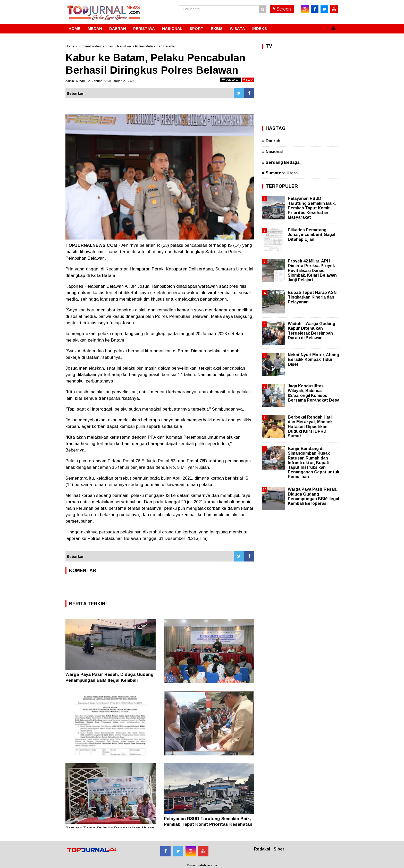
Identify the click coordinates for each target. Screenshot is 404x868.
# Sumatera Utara (280, 173)
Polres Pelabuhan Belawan (156, 46)
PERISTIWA (144, 28)
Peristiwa (124, 46)
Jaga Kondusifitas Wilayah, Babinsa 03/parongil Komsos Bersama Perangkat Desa (314, 393)
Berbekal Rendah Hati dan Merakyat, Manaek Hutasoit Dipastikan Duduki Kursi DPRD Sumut (310, 427)
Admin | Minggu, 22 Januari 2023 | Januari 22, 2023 (100, 81)
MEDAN (95, 28)
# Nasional (272, 152)
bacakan (230, 79)
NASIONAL (172, 28)
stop (248, 79)
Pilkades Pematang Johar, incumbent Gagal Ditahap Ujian (312, 235)
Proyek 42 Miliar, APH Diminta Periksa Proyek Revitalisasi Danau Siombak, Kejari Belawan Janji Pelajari (312, 270)
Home (70, 46)
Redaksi (262, 849)
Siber (279, 849)
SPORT (197, 28)
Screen (282, 9)
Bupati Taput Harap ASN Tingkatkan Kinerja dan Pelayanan (312, 297)
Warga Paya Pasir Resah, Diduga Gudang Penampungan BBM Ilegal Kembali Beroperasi (110, 680)
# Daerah (271, 141)
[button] (333, 26)
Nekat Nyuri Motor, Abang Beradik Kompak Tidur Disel (313, 359)
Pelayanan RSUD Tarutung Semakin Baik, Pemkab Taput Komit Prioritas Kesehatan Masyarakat (208, 824)
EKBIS (217, 28)
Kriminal (85, 46)
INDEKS (260, 28)
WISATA (237, 28)
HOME (74, 28)
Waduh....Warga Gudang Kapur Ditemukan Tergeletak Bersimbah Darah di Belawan (312, 331)
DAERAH (118, 28)
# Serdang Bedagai (281, 162)
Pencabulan (104, 46)
